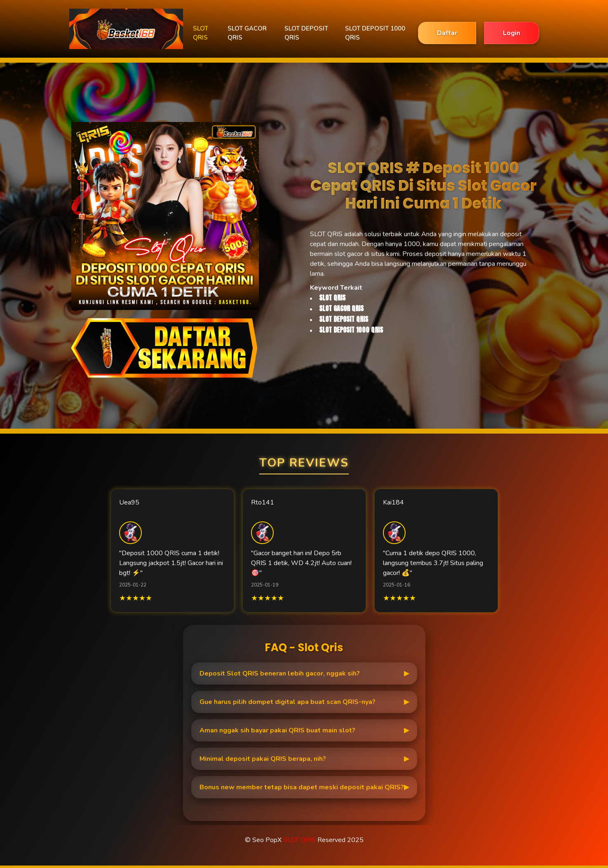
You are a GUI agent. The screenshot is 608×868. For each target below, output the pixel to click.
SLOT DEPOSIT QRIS (306, 33)
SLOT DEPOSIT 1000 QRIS (375, 33)
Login (512, 33)
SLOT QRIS (201, 33)
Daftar (447, 33)
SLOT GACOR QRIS (247, 33)
